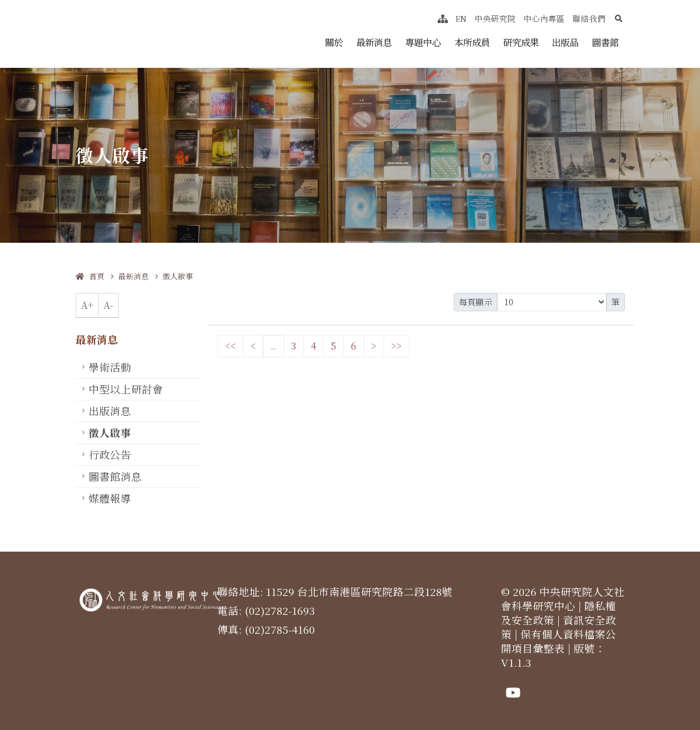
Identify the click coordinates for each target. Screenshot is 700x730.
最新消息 (374, 42)
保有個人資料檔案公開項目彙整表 (559, 641)
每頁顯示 (476, 302)
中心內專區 (544, 18)
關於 (334, 42)
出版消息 (110, 411)
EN (461, 18)
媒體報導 (110, 498)
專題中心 (423, 42)
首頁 (90, 276)
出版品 (565, 42)
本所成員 (472, 42)
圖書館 (605, 42)
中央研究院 (495, 18)
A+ (87, 305)
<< (230, 346)
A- (108, 305)
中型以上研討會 (126, 389)
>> (396, 346)
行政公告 (110, 454)
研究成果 (521, 42)
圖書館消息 (115, 476)
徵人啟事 (178, 276)
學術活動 (110, 367)
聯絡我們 (589, 18)
